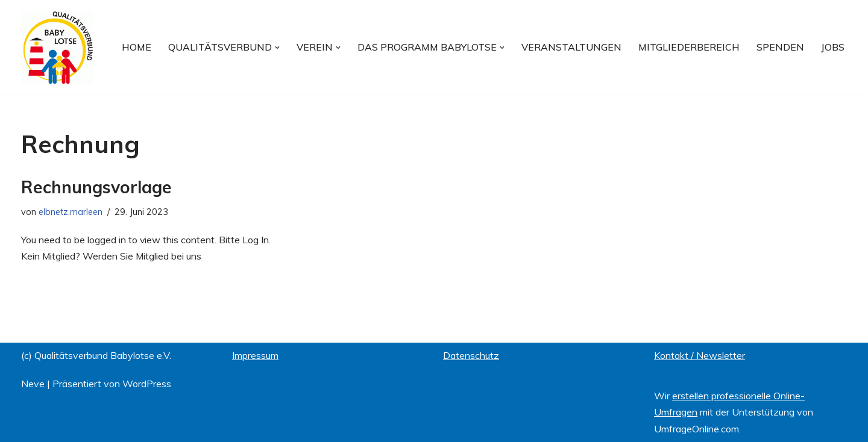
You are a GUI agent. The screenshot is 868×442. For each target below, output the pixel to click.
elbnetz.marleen (71, 212)
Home (137, 47)
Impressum (255, 355)
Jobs (833, 47)
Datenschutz (471, 355)
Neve (33, 384)
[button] (277, 47)
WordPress (147, 384)
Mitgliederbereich (689, 47)
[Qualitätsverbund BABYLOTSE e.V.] (57, 47)
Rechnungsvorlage (96, 187)
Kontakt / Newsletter (700, 355)
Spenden (780, 47)
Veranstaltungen (571, 47)
